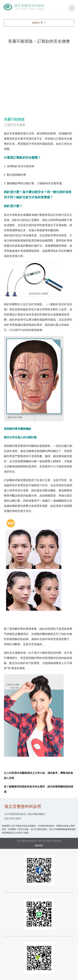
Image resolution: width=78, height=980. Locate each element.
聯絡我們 (39, 846)
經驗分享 (38, 23)
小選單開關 (72, 8)
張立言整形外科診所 (24, 7)
